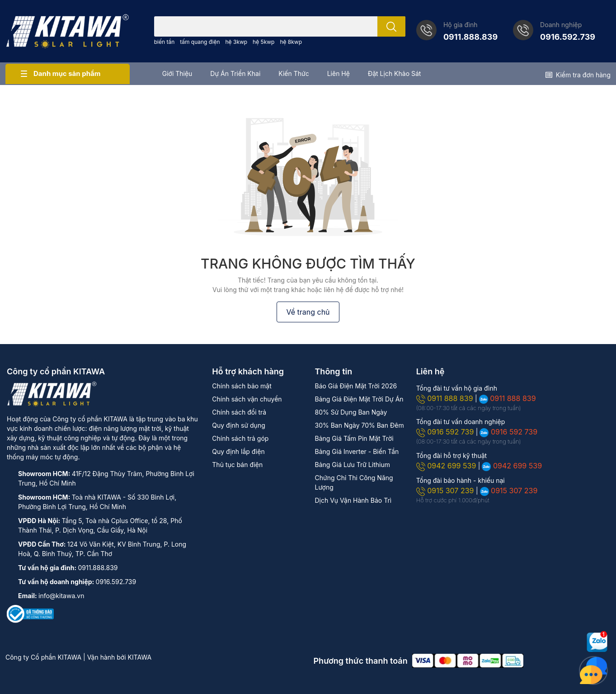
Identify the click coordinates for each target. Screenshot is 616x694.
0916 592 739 (446, 432)
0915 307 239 (446, 491)
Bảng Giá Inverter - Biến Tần (357, 451)
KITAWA (140, 657)
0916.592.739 (568, 37)
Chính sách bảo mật (242, 386)
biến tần (165, 42)
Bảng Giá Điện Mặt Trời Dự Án (359, 399)
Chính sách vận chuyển (247, 399)
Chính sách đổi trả (239, 412)
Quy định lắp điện (238, 451)
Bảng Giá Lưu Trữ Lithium (352, 465)
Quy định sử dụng (238, 425)
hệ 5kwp (263, 42)
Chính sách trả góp (240, 438)
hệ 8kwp (291, 42)
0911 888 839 (446, 398)
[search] (391, 26)
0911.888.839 (470, 37)
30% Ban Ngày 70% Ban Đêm (359, 425)
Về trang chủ (308, 312)
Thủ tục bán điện (237, 465)
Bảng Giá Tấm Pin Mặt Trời (354, 438)
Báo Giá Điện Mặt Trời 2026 (356, 386)
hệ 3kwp (237, 42)
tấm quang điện (200, 42)
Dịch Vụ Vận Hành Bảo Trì (353, 500)
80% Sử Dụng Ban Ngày (351, 412)
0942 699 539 (447, 466)
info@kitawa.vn (61, 596)
